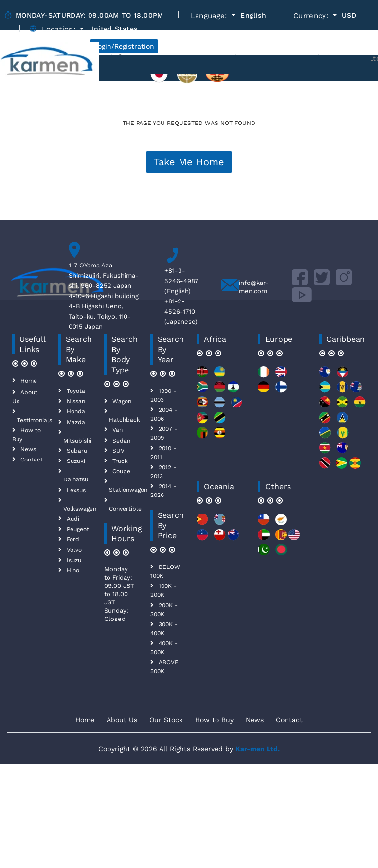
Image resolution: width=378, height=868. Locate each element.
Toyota (76, 391)
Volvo (74, 550)
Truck (120, 461)
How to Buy (214, 720)
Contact (32, 460)
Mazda (76, 422)
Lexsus (76, 490)
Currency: (312, 16)
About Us (122, 720)
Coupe (121, 471)
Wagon (122, 401)
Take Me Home (189, 162)
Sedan (121, 441)
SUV (118, 451)
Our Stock (166, 720)
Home (29, 381)
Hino (73, 570)
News (28, 449)
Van (117, 430)
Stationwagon (128, 490)
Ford (73, 539)
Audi (73, 519)
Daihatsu (76, 479)
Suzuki (76, 461)
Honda (76, 411)
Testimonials (35, 420)
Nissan (76, 401)
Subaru (77, 451)
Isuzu (74, 560)
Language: (210, 16)
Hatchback (125, 420)
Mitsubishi (77, 441)
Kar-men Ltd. (258, 749)
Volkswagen (80, 509)
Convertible (125, 509)
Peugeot (78, 529)
